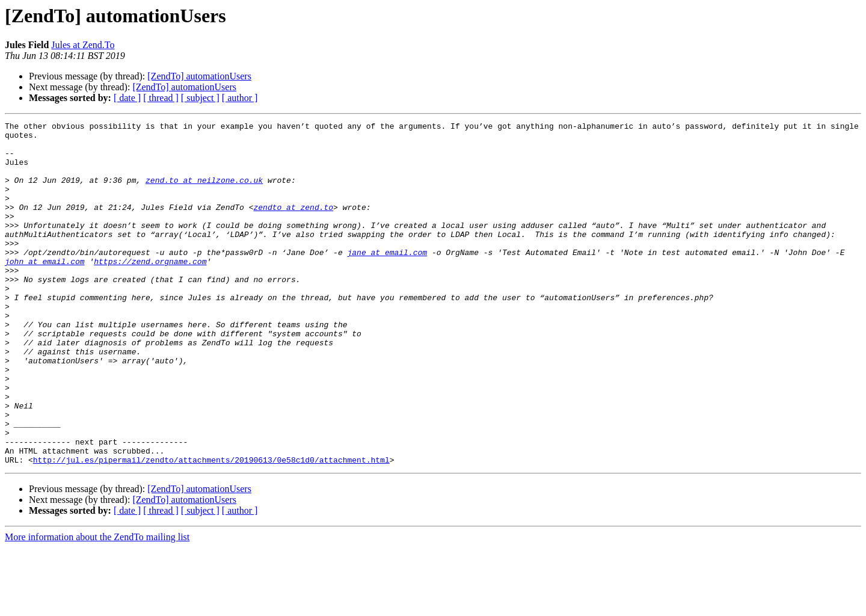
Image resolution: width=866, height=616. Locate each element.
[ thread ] (161, 98)
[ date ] (127, 98)
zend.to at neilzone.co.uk (204, 192)
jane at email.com (387, 279)
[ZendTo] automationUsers (199, 76)
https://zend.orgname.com (150, 290)
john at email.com (45, 290)
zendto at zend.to (293, 225)
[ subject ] (200, 98)
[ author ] (240, 98)
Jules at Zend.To (83, 45)
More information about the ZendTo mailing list (97, 605)
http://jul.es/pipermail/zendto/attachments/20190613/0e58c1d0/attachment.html (211, 528)
